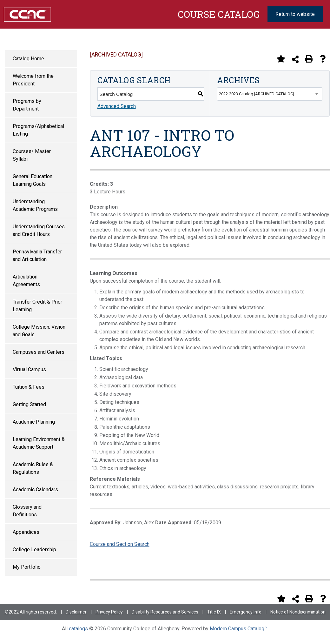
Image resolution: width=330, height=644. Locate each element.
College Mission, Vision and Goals (39, 331)
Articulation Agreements (26, 281)
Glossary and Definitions (27, 511)
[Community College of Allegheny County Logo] (27, 14)
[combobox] (270, 94)
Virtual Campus (29, 369)
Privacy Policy (109, 612)
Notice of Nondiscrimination (298, 612)
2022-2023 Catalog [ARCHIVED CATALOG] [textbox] (257, 94)
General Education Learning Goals (33, 180)
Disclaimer (76, 612)
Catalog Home (28, 59)
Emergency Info (246, 612)
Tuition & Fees (29, 387)
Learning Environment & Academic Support (39, 443)
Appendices (26, 532)
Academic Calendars (35, 490)
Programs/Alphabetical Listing (38, 130)
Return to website (295, 14)
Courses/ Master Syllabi (32, 155)
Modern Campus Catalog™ (239, 629)
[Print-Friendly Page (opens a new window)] (309, 59)
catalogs (78, 629)
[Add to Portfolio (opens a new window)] (281, 59)
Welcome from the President (33, 80)
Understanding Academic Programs (35, 205)
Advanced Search (117, 106)
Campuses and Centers (39, 352)
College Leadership (34, 550)
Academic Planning (34, 422)
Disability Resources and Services (165, 612)
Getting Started (29, 404)
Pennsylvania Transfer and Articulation (37, 255)
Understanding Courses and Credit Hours (39, 230)
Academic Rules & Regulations (33, 468)
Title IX (214, 612)
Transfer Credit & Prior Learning (37, 306)
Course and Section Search (120, 544)
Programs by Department (27, 105)
